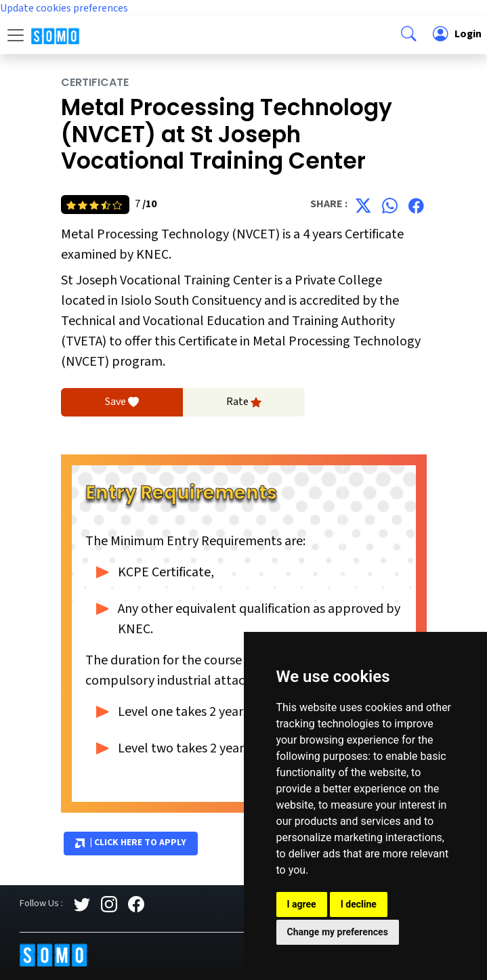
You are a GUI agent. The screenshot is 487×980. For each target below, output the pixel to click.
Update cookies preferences (64, 8)
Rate (244, 402)
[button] (409, 35)
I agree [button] (302, 904)
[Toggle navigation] (16, 35)
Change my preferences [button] (338, 932)
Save (122, 402)
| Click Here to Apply (131, 843)
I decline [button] (359, 904)
